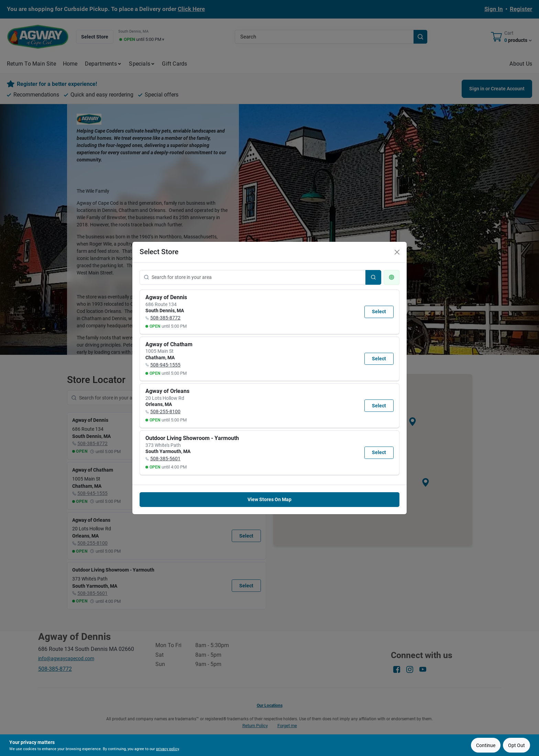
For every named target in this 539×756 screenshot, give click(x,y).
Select (379, 312)
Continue (486, 745)
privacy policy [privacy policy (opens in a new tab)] (167, 749)
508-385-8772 (165, 318)
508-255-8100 (165, 411)
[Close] (397, 252)
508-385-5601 (165, 459)
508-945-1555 (165, 365)
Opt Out (516, 745)
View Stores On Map (269, 499)
